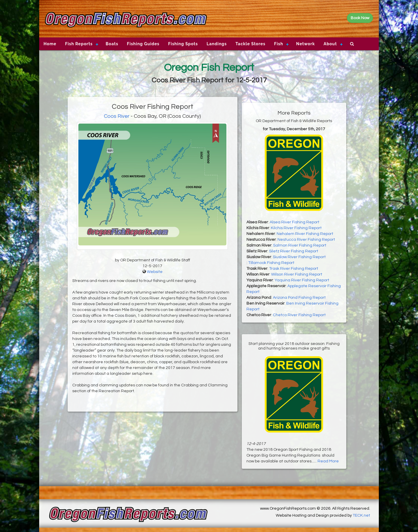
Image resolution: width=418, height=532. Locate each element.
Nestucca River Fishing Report (306, 240)
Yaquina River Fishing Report (302, 280)
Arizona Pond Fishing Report (299, 298)
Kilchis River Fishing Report (296, 228)
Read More (328, 461)
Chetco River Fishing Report (299, 315)
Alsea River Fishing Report (294, 222)
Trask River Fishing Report (294, 269)
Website (155, 272)
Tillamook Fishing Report (271, 263)
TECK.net (361, 515)
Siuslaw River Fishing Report (299, 257)
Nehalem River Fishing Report (305, 234)
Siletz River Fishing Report (294, 251)
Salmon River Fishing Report (300, 245)
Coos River (117, 116)
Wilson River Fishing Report (297, 274)
